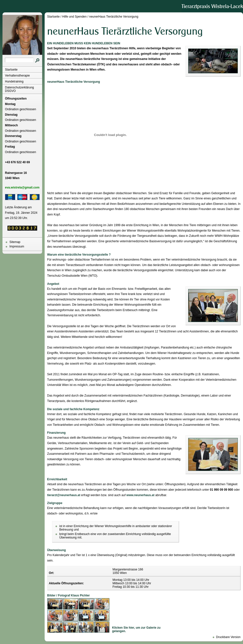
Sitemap (15, 242)
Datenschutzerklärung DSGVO (19, 89)
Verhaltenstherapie (17, 76)
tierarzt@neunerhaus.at (64, 495)
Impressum (17, 246)
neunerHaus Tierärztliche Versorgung (114, 17)
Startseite (11, 70)
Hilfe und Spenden (75, 17)
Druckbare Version (228, 637)
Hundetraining (14, 81)
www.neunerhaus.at (140, 495)
